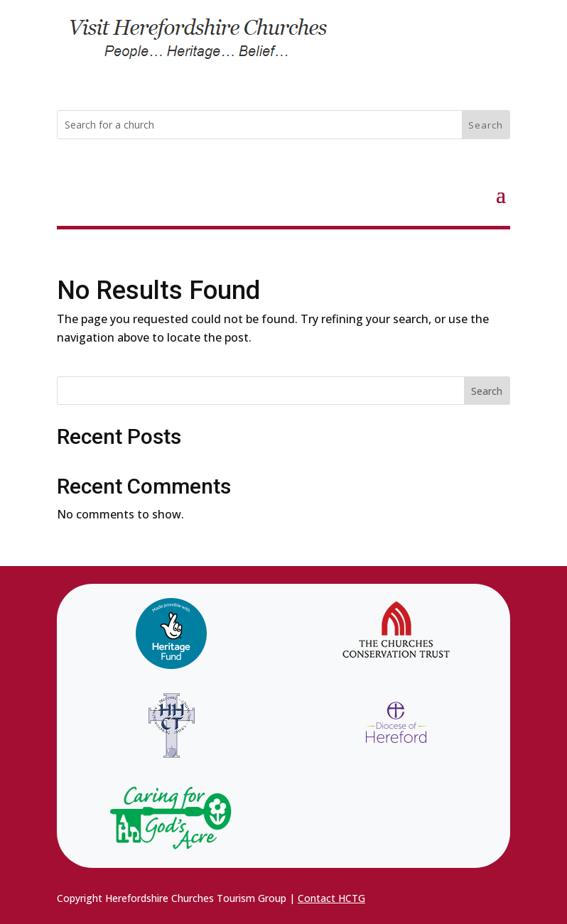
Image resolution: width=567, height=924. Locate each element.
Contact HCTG (331, 898)
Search (487, 391)
